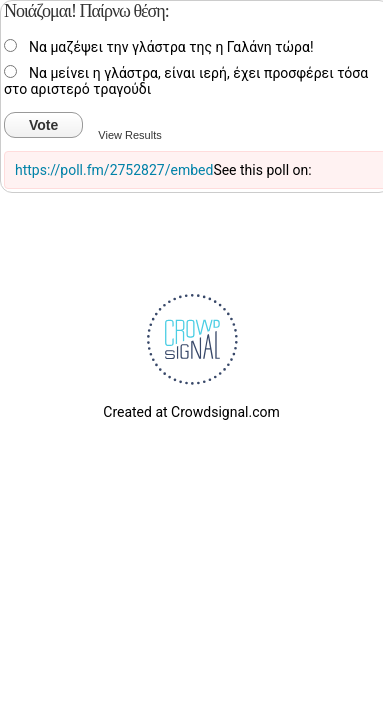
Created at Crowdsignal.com (191, 412)
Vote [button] (43, 125)
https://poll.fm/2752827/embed (114, 170)
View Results (129, 135)
